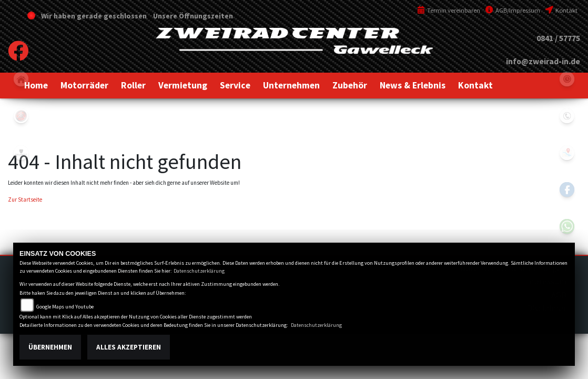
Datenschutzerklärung (199, 271)
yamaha (21, 116)
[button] (84, 85)
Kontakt (561, 10)
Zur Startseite (25, 200)
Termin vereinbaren (449, 10)
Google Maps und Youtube (65, 307)
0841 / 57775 (558, 38)
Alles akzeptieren (129, 347)
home (21, 79)
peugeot (21, 153)
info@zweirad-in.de (543, 61)
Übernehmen (50, 347)
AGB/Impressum (513, 10)
